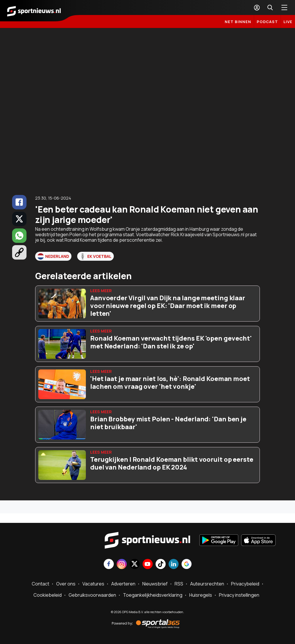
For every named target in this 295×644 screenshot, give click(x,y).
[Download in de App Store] (258, 541)
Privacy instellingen (239, 595)
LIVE (288, 22)
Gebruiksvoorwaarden (92, 595)
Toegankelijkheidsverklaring (153, 595)
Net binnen (238, 22)
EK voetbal (96, 256)
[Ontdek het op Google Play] (219, 541)
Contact (40, 584)
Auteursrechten (207, 584)
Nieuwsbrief (155, 584)
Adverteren (123, 584)
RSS (179, 584)
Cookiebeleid (48, 595)
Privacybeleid (245, 584)
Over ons (66, 584)
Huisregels (201, 595)
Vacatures (93, 584)
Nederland (53, 256)
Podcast (267, 22)
